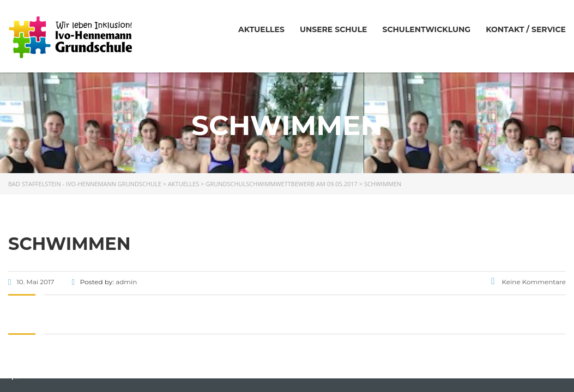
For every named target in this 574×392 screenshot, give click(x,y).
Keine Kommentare (528, 282)
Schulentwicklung (426, 29)
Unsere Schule (334, 29)
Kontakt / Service (526, 29)
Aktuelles (261, 29)
